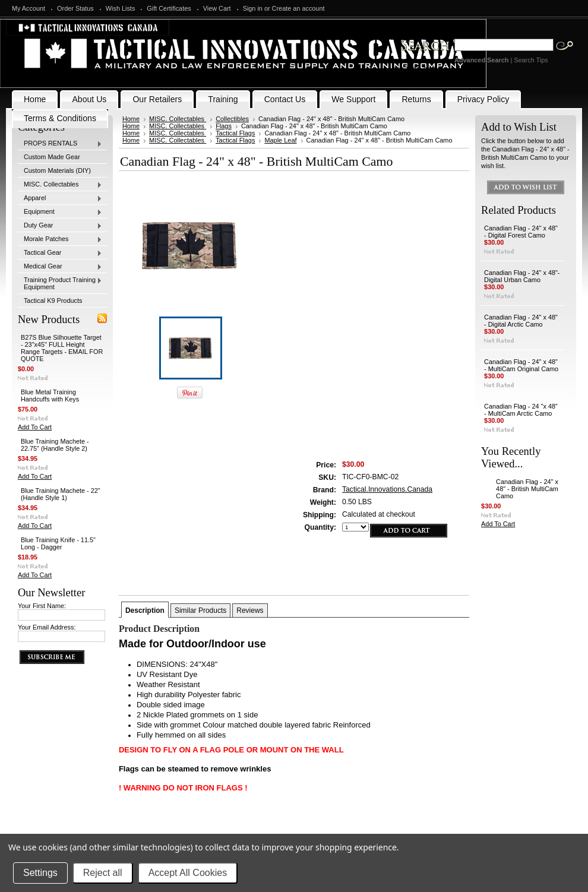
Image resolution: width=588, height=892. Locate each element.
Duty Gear (60, 226)
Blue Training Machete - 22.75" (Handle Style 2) (55, 445)
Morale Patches (60, 239)
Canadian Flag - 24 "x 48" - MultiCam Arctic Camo (521, 410)
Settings (40, 873)
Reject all (103, 873)
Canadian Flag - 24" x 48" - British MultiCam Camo (527, 489)
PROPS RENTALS (60, 144)
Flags (224, 126)
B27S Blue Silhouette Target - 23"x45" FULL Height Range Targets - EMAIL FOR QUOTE (62, 348)
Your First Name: (42, 606)
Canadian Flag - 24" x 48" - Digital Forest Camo (521, 232)
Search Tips (531, 60)
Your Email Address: (47, 627)
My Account (29, 8)
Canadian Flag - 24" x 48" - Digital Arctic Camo (521, 321)
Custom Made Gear (52, 157)
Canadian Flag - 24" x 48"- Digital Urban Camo (522, 276)
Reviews (250, 611)
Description (145, 611)
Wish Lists (121, 8)
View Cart (217, 8)
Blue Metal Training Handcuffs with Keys (50, 396)
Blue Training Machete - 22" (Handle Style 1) (61, 494)
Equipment (60, 212)
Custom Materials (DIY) (57, 170)
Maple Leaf (280, 140)
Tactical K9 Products (53, 301)
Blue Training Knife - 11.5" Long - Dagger (58, 543)
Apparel (60, 198)
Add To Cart (35, 427)
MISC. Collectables (60, 185)
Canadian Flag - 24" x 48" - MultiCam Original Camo (521, 365)
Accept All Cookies (188, 873)
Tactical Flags (235, 133)
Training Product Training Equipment (60, 283)
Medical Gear (60, 267)
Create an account (298, 8)
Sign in (253, 8)
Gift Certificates (169, 8)
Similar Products (200, 611)
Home (131, 119)
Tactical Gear (60, 253)
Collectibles (232, 119)
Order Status (75, 8)
